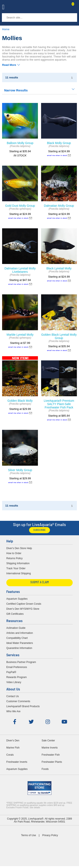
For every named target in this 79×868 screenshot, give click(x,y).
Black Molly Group (59, 143)
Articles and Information (20, 633)
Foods (45, 769)
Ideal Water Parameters (20, 643)
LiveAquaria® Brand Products (23, 706)
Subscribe (39, 530)
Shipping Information (18, 563)
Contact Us (63, 8)
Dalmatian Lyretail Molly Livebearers (20, 270)
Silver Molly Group (20, 470)
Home (6, 29)
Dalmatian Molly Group (59, 206)
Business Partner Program (21, 662)
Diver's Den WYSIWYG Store (23, 609)
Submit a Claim (40, 583)
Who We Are (13, 711)
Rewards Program (17, 677)
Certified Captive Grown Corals (24, 604)
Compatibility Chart (17, 638)
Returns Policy (14, 558)
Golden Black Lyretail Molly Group (59, 336)
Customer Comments (18, 701)
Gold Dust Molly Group (20, 206)
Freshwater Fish (51, 755)
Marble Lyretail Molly (20, 335)
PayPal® (11, 672)
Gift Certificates (15, 614)
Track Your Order (16, 568)
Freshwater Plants (52, 762)
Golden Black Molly (20, 401)
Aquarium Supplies (17, 599)
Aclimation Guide (16, 628)
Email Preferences (17, 667)
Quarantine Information (19, 648)
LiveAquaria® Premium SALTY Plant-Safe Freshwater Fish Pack (59, 404)
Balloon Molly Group (20, 143)
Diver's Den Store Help (19, 548)
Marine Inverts (50, 748)
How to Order (14, 553)
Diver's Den (13, 741)
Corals (10, 755)
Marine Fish (13, 748)
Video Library (14, 682)
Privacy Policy (50, 835)
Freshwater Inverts (17, 762)
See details (35, 808)
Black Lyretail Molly (59, 268)
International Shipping (19, 573)
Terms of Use (29, 835)
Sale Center (48, 741)
